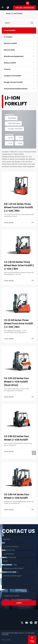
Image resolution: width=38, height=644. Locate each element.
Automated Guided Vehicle (16, 89)
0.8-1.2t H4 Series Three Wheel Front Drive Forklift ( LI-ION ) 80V (18, 207)
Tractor (7, 69)
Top (32, 641)
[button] (28, 3)
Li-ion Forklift (10, 30)
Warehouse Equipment (14, 56)
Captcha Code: (14, 591)
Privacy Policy (6, 640)
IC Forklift (8, 37)
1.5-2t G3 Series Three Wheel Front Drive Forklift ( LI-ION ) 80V (18, 324)
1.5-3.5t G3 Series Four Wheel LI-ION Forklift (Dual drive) (17, 382)
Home (8, 14)
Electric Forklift (10, 43)
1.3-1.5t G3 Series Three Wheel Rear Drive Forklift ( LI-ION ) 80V (19, 265)
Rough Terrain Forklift (13, 82)
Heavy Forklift (10, 63)
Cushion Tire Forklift (13, 76)
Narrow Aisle (9, 50)
